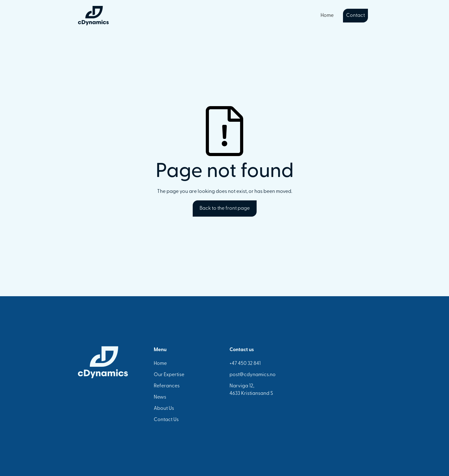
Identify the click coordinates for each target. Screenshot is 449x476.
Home (327, 16)
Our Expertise (169, 375)
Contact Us (166, 420)
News (160, 397)
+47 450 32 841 (245, 364)
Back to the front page (225, 209)
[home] (93, 16)
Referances (167, 386)
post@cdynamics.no (253, 375)
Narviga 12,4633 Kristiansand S (251, 390)
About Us (164, 409)
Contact (355, 16)
